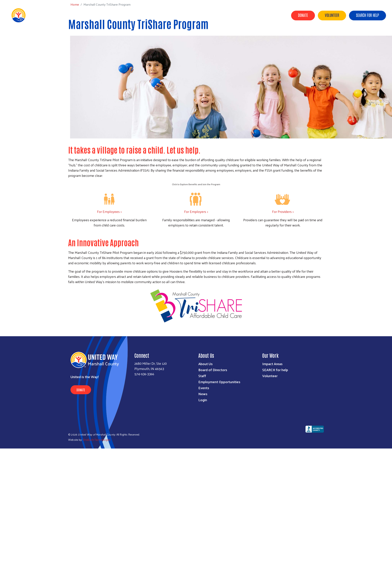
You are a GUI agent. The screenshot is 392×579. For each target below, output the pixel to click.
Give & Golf (241, 15)
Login (203, 400)
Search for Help (367, 15)
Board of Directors (213, 370)
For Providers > (283, 211)
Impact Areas (272, 364)
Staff (202, 376)
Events (204, 388)
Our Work (194, 15)
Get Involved (217, 15)
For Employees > (109, 211)
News (203, 394)
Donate (303, 15)
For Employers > (196, 211)
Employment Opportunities (219, 382)
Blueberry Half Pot (269, 15)
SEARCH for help (275, 370)
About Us (174, 15)
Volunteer (332, 15)
